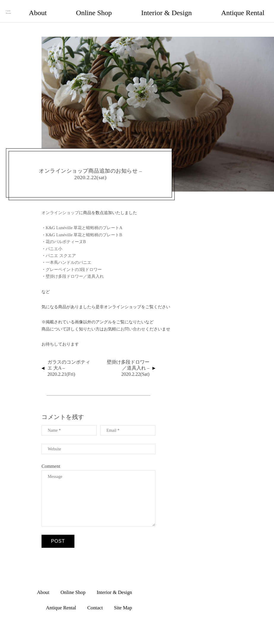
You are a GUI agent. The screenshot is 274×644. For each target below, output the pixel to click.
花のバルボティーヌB (66, 236)
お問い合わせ (133, 323)
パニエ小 (54, 243)
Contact (226, 8)
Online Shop (120, 8)
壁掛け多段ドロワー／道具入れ (75, 270)
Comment (51, 460)
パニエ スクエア (61, 250)
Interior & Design (157, 8)
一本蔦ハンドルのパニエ (68, 257)
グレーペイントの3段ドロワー (74, 264)
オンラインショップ (60, 207)
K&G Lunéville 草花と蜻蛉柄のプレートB (84, 229)
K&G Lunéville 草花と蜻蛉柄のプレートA (84, 222)
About (92, 8)
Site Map (252, 8)
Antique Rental (195, 8)
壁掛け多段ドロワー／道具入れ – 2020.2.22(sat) (128, 362)
